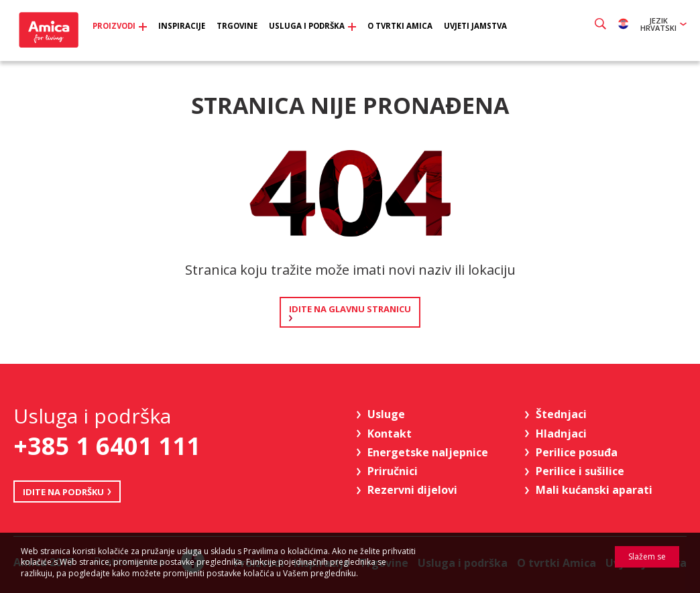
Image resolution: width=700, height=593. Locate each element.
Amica (52, 34)
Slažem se (647, 556)
